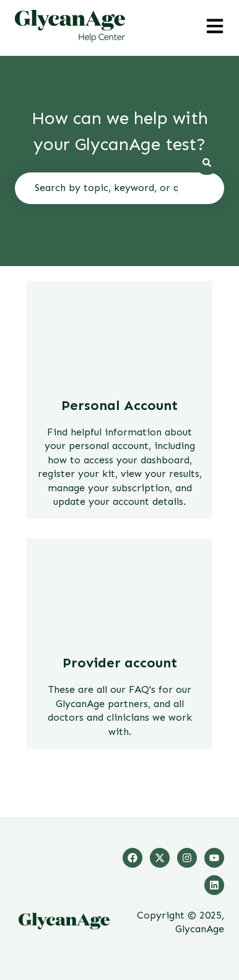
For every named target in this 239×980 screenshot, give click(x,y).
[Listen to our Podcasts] (214, 858)
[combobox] (119, 188)
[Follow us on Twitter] (160, 858)
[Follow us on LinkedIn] (214, 885)
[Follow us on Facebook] (133, 858)
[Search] (207, 163)
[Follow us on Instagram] (187, 858)
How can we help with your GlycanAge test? (120, 131)
